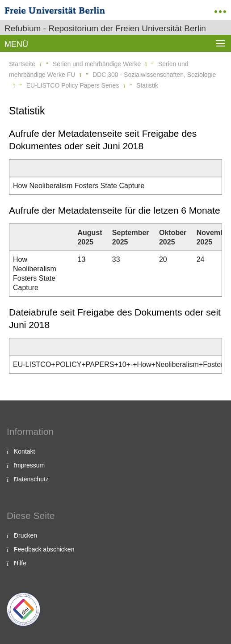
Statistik (147, 85)
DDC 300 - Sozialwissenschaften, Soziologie (154, 75)
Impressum (29, 465)
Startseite (22, 64)
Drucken (25, 535)
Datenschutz (31, 479)
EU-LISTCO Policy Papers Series (73, 85)
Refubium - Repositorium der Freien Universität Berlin (105, 28)
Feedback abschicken (44, 549)
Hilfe (20, 563)
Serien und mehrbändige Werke (97, 64)
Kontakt (24, 451)
